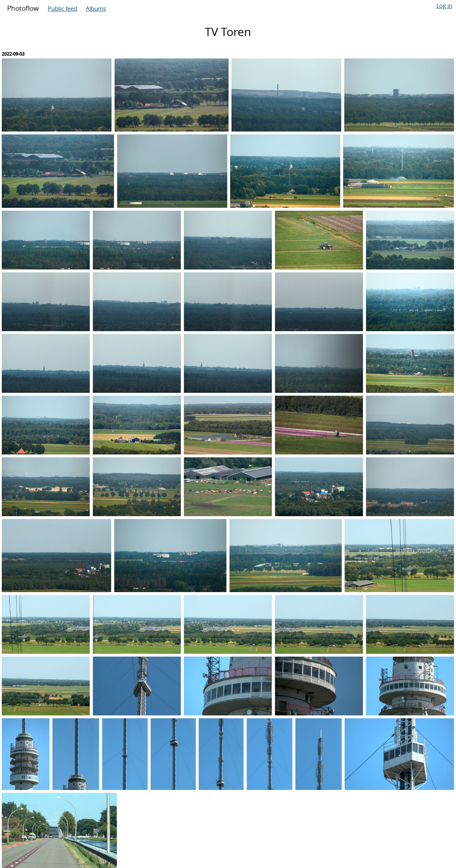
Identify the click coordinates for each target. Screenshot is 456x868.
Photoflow (23, 8)
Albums (96, 9)
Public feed (63, 9)
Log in (444, 6)
